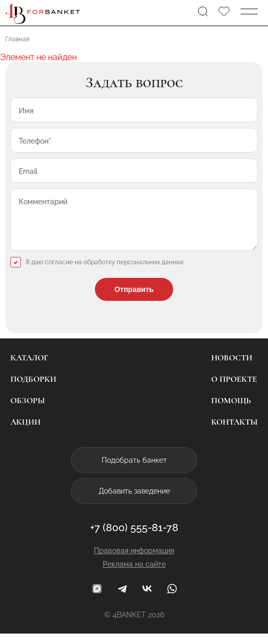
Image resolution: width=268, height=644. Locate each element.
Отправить (134, 300)
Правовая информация (134, 561)
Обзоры (28, 411)
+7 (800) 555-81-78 (134, 538)
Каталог (29, 368)
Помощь (231, 411)
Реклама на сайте (134, 575)
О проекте (234, 390)
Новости (232, 368)
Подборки (33, 390)
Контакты (234, 432)
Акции (26, 432)
